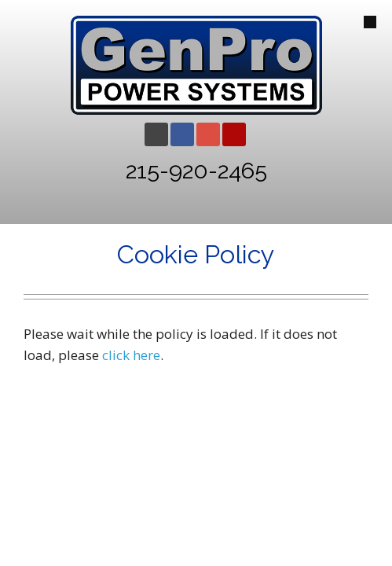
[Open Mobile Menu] (370, 22)
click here (131, 355)
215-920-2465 (196, 171)
